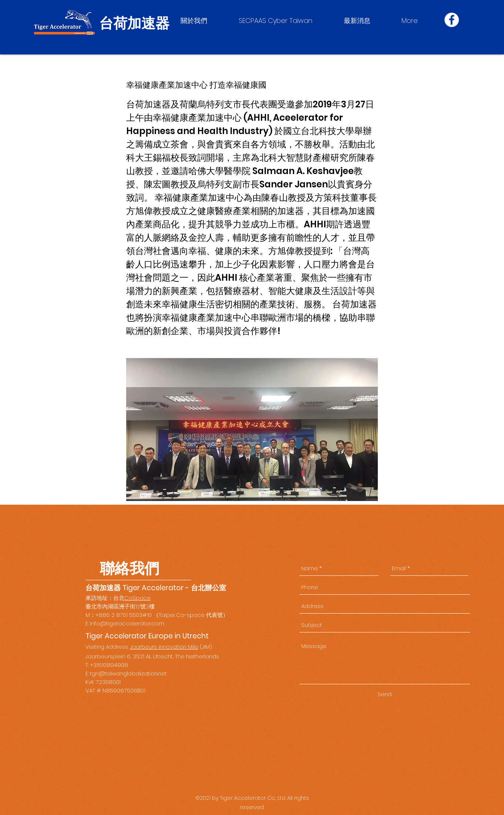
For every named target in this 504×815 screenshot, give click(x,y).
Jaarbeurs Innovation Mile (164, 647)
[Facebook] (452, 20)
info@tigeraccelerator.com (127, 623)
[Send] (384, 694)
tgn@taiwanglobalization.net (128, 673)
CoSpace (137, 598)
